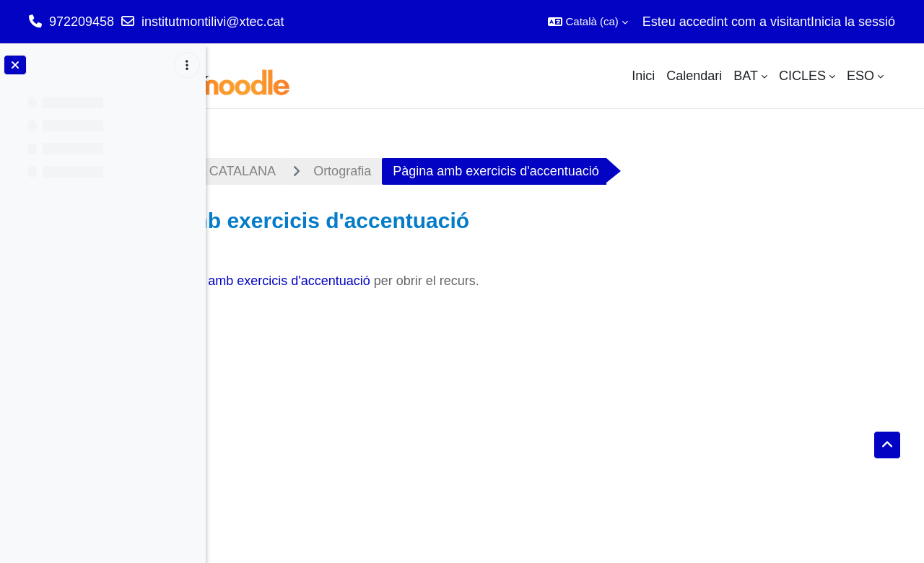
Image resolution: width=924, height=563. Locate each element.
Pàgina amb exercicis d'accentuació (428, 281)
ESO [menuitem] (860, 76)
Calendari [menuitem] (694, 76)
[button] (588, 22)
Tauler (251, 171)
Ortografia (502, 171)
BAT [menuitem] (746, 76)
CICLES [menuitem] (802, 76)
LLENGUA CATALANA (371, 171)
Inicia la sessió (853, 22)
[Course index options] (187, 65)
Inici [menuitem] (643, 76)
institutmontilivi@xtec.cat (213, 22)
